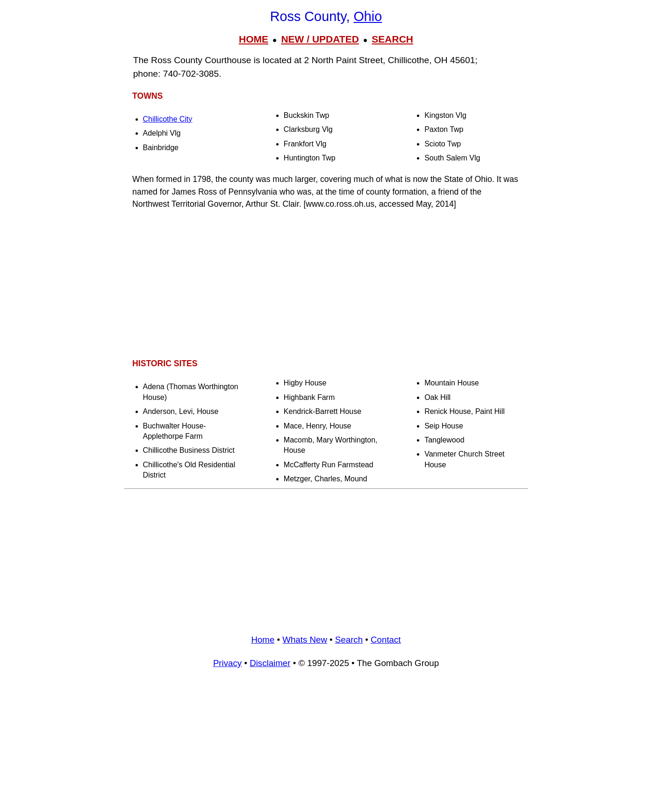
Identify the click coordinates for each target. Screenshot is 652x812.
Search (349, 640)
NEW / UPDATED (320, 39)
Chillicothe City (168, 119)
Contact (386, 640)
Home (263, 640)
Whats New (305, 640)
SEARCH (392, 39)
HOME (254, 39)
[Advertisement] (326, 284)
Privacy (227, 663)
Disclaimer (270, 663)
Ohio (368, 16)
